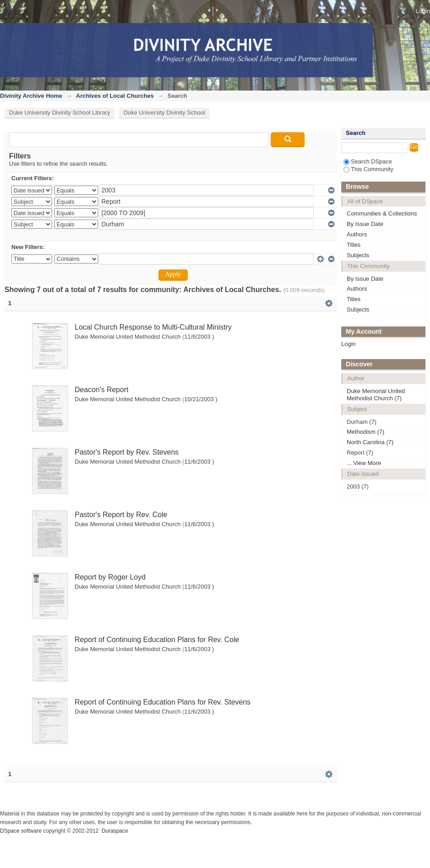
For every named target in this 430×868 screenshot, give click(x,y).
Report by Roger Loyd (110, 577)
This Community (368, 169)
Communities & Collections (382, 213)
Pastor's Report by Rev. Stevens (127, 452)
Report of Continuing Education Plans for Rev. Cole (157, 640)
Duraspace (115, 831)
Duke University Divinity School (164, 113)
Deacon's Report (102, 390)
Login (423, 11)
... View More (364, 463)
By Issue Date (365, 224)
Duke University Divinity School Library (60, 113)
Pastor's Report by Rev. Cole (121, 515)
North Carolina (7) (370, 442)
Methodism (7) (365, 432)
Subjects (358, 255)
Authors (357, 234)
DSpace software (21, 831)
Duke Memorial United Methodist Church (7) (376, 395)
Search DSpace (368, 161)
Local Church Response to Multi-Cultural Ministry (153, 327)
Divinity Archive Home (31, 96)
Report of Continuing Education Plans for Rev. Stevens (162, 702)
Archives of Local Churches (115, 96)
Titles (354, 245)
